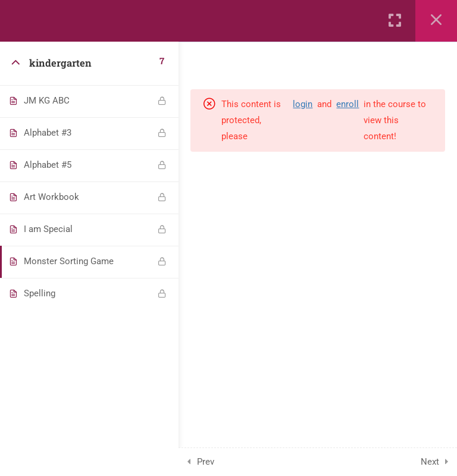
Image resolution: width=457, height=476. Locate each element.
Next (430, 462)
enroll (348, 104)
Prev (206, 462)
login (303, 104)
